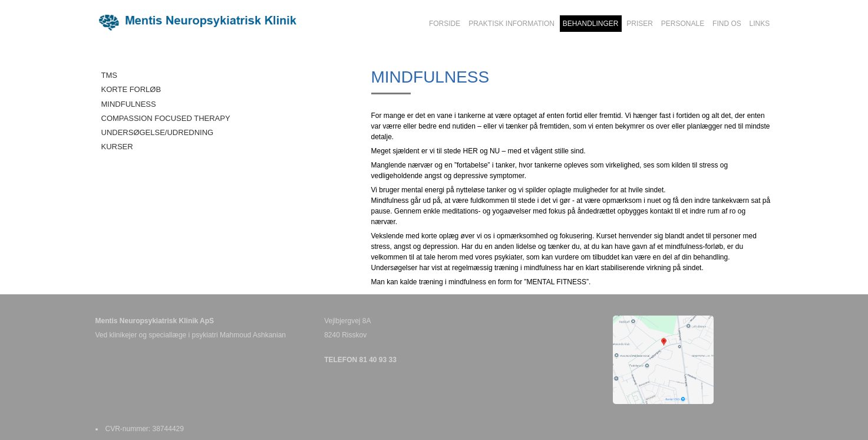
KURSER (117, 147)
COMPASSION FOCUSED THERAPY (166, 118)
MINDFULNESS (129, 104)
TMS (109, 75)
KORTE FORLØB (131, 89)
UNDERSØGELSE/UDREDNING (158, 132)
